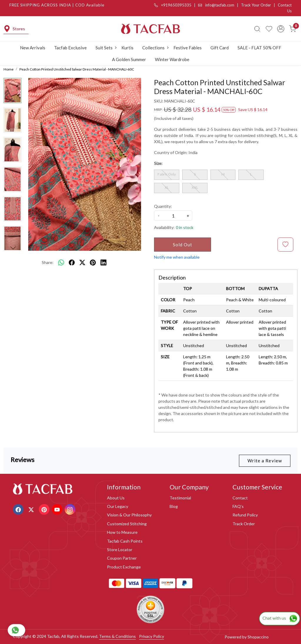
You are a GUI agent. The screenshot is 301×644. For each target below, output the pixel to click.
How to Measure (122, 532)
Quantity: (163, 206)
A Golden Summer (129, 59)
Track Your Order (256, 5)
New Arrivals (33, 48)
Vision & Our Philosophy (129, 515)
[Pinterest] (45, 509)
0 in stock (185, 227)
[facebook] (72, 262)
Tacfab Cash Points (125, 541)
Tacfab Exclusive (70, 48)
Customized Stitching (127, 524)
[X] (32, 509)
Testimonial (180, 498)
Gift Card (220, 48)
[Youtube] (58, 509)
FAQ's (238, 506)
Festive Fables (188, 48)
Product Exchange (124, 567)
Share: (48, 262)
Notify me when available (177, 257)
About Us (116, 498)
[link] (257, 29)
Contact (240, 498)
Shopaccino (258, 637)
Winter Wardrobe (172, 59)
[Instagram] (71, 509)
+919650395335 (173, 5)
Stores (14, 29)
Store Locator (120, 550)
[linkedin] (103, 262)
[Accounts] (281, 29)
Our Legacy (118, 506)
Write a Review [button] (265, 461)
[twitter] (82, 262)
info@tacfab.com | (220, 5)
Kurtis (127, 48)
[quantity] (173, 216)
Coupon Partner (122, 558)
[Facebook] (19, 509)
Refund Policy (245, 515)
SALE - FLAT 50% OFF (259, 48)
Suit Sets (106, 48)
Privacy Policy (152, 636)
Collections (155, 48)
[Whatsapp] (61, 262)
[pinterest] (93, 262)
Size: (158, 163)
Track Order (244, 524)
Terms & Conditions (117, 636)
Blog (174, 506)
